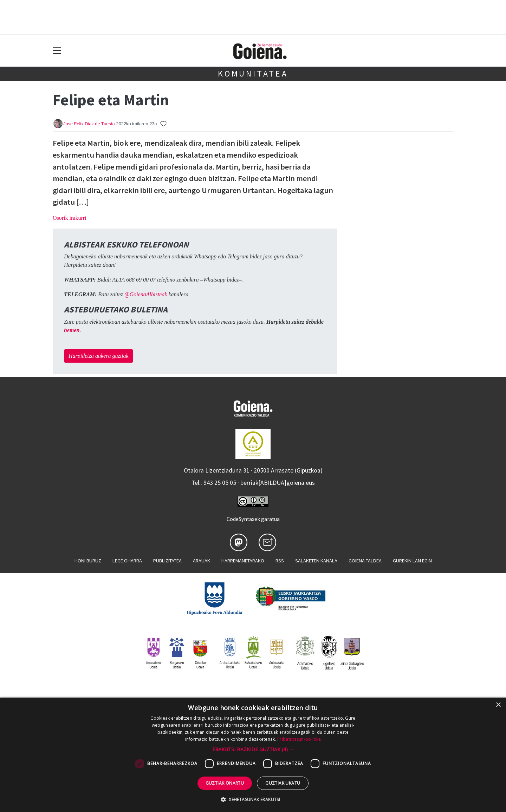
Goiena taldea (365, 561)
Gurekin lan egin (412, 561)
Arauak (202, 561)
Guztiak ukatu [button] (283, 783)
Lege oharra (127, 561)
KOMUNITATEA (253, 74)
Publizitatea (167, 561)
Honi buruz (88, 561)
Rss (280, 561)
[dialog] (253, 755)
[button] (253, 749)
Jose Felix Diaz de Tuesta (89, 124)
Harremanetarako (243, 561)
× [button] (498, 705)
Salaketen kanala (316, 561)
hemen (72, 330)
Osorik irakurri (70, 218)
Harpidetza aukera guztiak (99, 356)
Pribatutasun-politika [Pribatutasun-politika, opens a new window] (299, 739)
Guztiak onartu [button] (225, 783)
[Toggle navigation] (57, 51)
